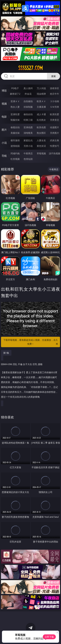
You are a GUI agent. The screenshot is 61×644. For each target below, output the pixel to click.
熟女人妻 (15, 107)
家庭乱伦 (28, 140)
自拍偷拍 (28, 101)
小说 (4, 143)
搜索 (54, 76)
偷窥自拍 (15, 127)
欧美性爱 (54, 114)
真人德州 (28, 88)
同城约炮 (15, 153)
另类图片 (54, 133)
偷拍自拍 (28, 114)
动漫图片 (54, 127)
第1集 (6, 353)
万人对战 (41, 88)
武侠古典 (54, 140)
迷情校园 (15, 146)
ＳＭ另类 (54, 107)
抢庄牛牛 (54, 94)
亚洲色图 (28, 127)
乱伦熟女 (41, 120)
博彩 (4, 91)
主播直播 (41, 107)
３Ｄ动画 (54, 101)
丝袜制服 (28, 107)
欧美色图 (41, 127)
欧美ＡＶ (41, 101)
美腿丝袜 (15, 133)
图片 (4, 130)
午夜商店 (28, 153)
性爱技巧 (54, 146)
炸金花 (28, 94)
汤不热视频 (54, 153)
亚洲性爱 (15, 114)
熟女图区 (41, 133)
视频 (4, 104)
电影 (4, 117)
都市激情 (15, 140)
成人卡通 (41, 114)
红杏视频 (15, 159)
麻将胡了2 (15, 94)
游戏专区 (54, 88)
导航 (4, 156)
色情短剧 (28, 159)
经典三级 (28, 120)
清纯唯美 (28, 133)
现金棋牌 (41, 94)
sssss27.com (30, 68)
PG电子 (15, 88)
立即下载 (49, 637)
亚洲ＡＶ (15, 101)
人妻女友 (41, 140)
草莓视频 (41, 153)
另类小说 (28, 146)
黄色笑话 (41, 146)
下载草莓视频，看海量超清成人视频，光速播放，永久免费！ (31, 342)
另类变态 (54, 120)
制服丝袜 (15, 120)
